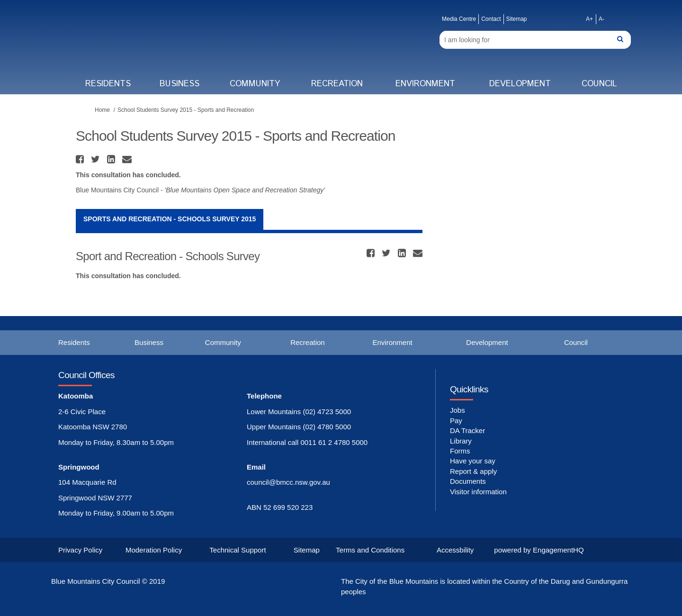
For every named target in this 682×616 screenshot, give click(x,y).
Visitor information (478, 492)
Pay (456, 421)
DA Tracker (467, 430)
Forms (460, 451)
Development (520, 84)
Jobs (458, 410)
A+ (589, 19)
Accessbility (455, 550)
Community (255, 84)
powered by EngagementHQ (539, 550)
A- (601, 19)
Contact (491, 19)
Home (102, 110)
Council (599, 84)
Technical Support (238, 550)
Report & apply (473, 471)
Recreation (337, 84)
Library (461, 441)
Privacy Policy (80, 550)
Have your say (473, 461)
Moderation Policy (154, 550)
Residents (108, 84)
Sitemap (517, 19)
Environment (425, 84)
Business (179, 84)
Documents (468, 481)
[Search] (535, 40)
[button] (81, 159)
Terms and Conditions (370, 550)
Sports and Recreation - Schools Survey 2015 (170, 219)
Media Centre (459, 19)
